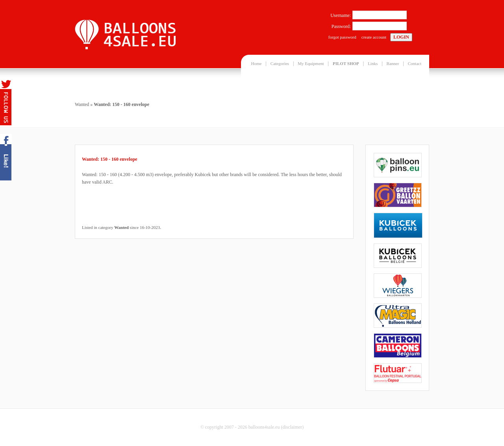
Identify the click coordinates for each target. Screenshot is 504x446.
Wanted (82, 104)
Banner (393, 63)
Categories (280, 63)
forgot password (342, 37)
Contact (415, 63)
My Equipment (311, 63)
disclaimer (292, 427)
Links (373, 63)
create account (374, 37)
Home (257, 63)
